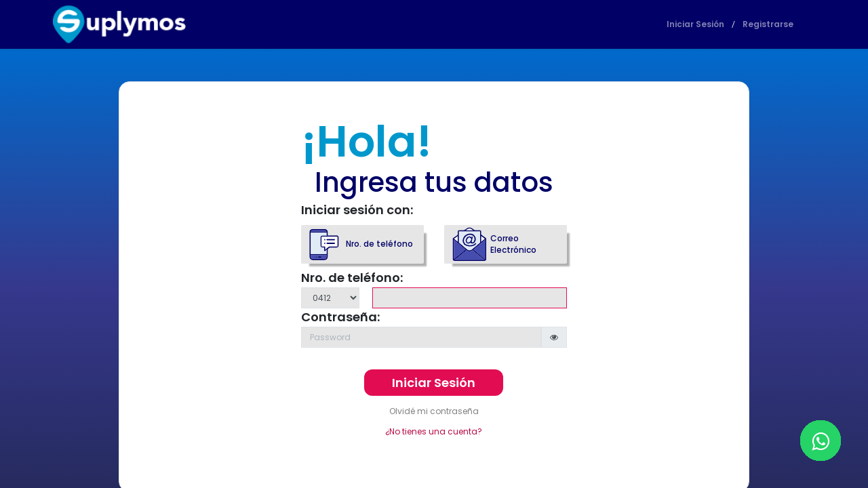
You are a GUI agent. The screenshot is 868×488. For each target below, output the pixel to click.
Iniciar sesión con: (357, 210)
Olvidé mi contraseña (434, 411)
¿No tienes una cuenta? (434, 431)
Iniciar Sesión (695, 24)
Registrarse (768, 24)
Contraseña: (340, 317)
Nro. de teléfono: (352, 278)
